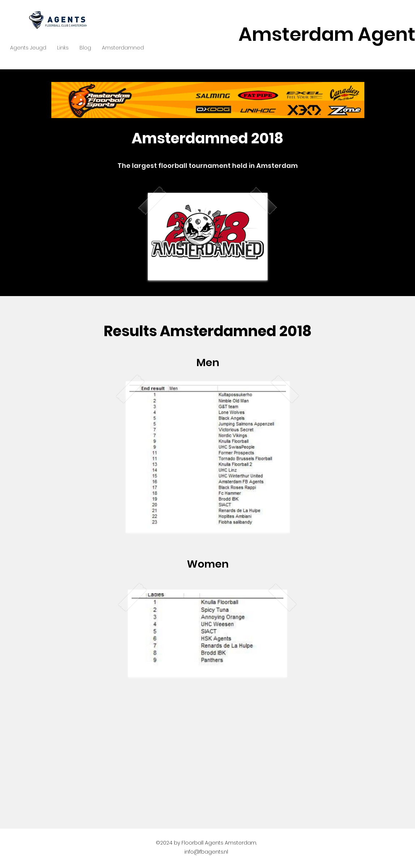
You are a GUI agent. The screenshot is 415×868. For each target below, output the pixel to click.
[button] (28, 48)
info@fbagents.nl (206, 852)
